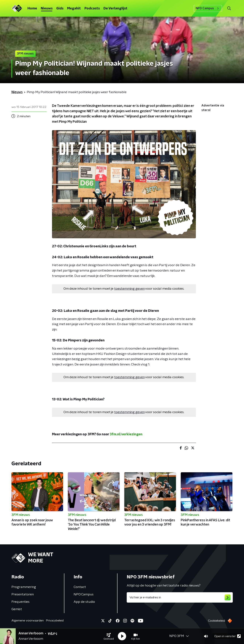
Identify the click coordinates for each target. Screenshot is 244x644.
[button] (109, 636)
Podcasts (92, 9)
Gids (60, 9)
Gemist (17, 609)
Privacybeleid (55, 621)
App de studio (84, 602)
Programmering (24, 587)
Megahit (74, 9)
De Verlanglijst (115, 9)
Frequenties (20, 602)
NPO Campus (208, 8)
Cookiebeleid (217, 621)
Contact (80, 587)
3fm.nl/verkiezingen (126, 434)
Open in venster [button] (227, 636)
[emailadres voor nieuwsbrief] (180, 597)
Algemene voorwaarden (28, 621)
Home (32, 9)
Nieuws (47, 9)
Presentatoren (23, 594)
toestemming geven (129, 289)
